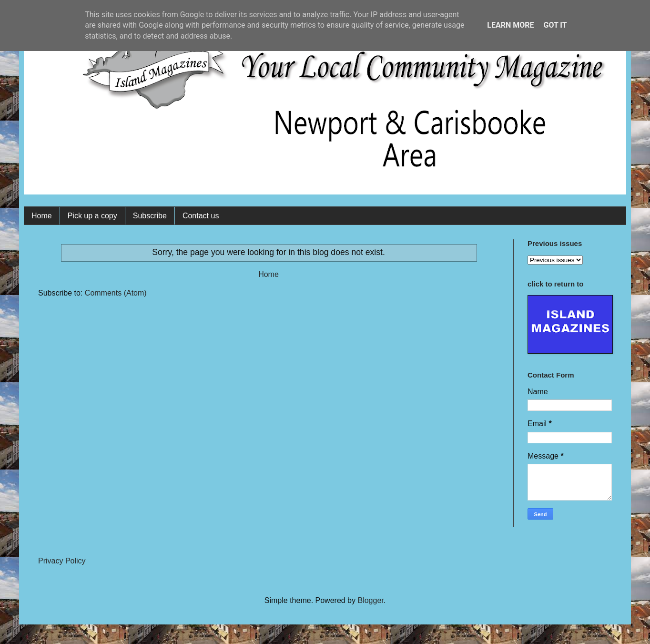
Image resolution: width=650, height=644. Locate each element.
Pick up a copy (92, 216)
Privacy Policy (62, 561)
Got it (555, 25)
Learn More (510, 25)
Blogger (370, 600)
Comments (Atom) (116, 293)
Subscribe (150, 216)
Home (42, 216)
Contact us (201, 216)
